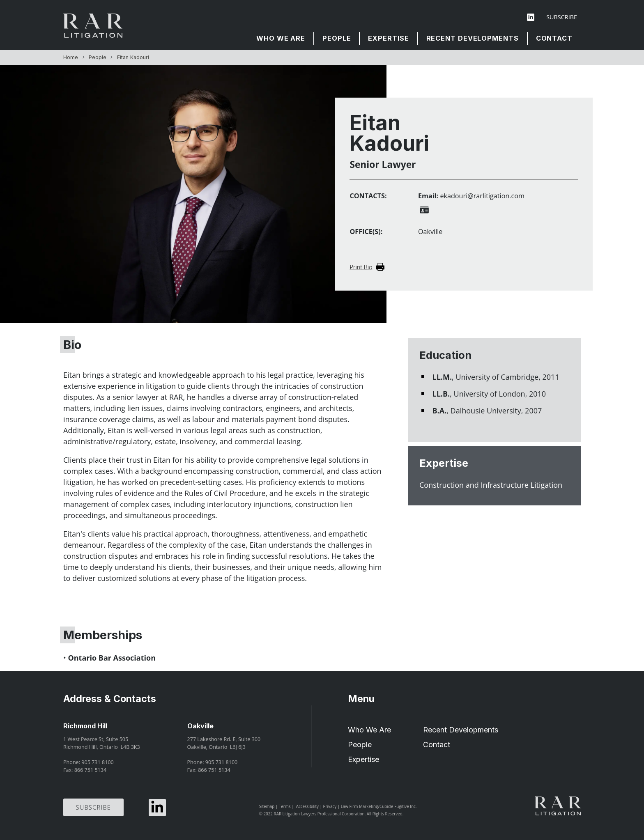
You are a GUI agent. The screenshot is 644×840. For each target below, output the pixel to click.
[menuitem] (281, 38)
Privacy (330, 806)
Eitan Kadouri (133, 57)
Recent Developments (473, 38)
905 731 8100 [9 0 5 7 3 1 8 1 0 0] (98, 762)
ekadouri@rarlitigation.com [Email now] (482, 196)
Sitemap (267, 806)
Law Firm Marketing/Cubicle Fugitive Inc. (379, 806)
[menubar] (414, 38)
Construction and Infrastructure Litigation (491, 485)
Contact (554, 38)
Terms (285, 806)
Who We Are (281, 38)
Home (71, 57)
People (337, 38)
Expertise (388, 38)
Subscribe (562, 17)
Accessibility (307, 806)
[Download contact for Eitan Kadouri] (424, 210)
